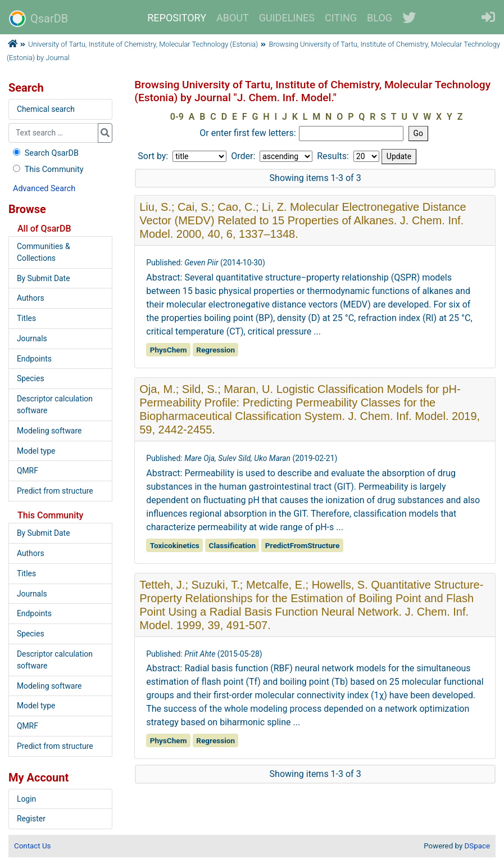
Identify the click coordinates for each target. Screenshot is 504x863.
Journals (32, 338)
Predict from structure (55, 491)
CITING (341, 18)
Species (31, 378)
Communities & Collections (44, 252)
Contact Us (32, 846)
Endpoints (34, 359)
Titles (26, 318)
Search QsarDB (45, 153)
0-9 (177, 117)
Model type (36, 451)
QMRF (28, 471)
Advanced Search (44, 189)
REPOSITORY (177, 18)
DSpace (477, 846)
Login (26, 799)
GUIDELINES (287, 18)
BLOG (380, 18)
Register (31, 819)
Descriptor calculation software (55, 405)
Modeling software (49, 431)
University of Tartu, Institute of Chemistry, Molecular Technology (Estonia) (143, 44)
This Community (47, 170)
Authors (31, 298)
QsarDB (38, 19)
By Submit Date (44, 278)
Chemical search (46, 109)
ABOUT (233, 18)
